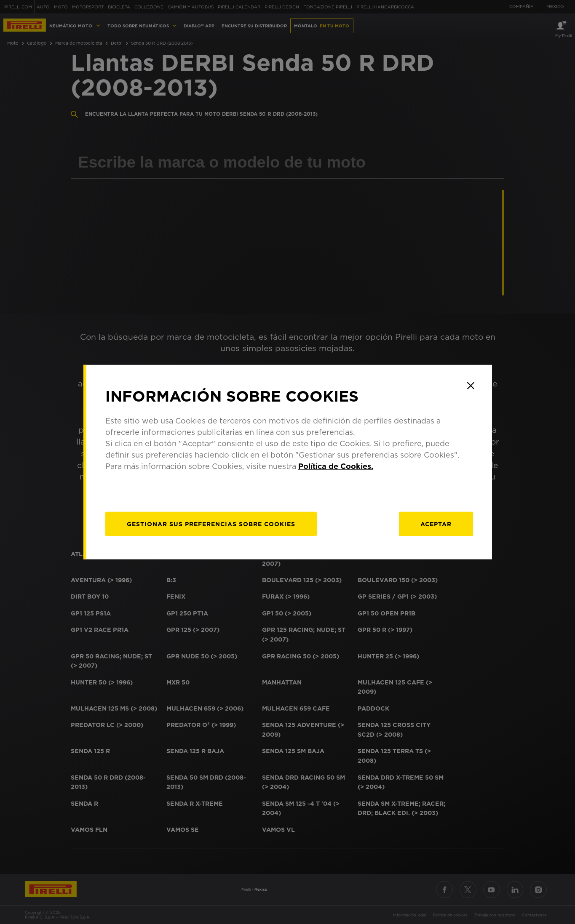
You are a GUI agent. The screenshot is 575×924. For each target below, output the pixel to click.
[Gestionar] (211, 524)
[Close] (471, 386)
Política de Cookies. (336, 466)
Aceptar (436, 524)
